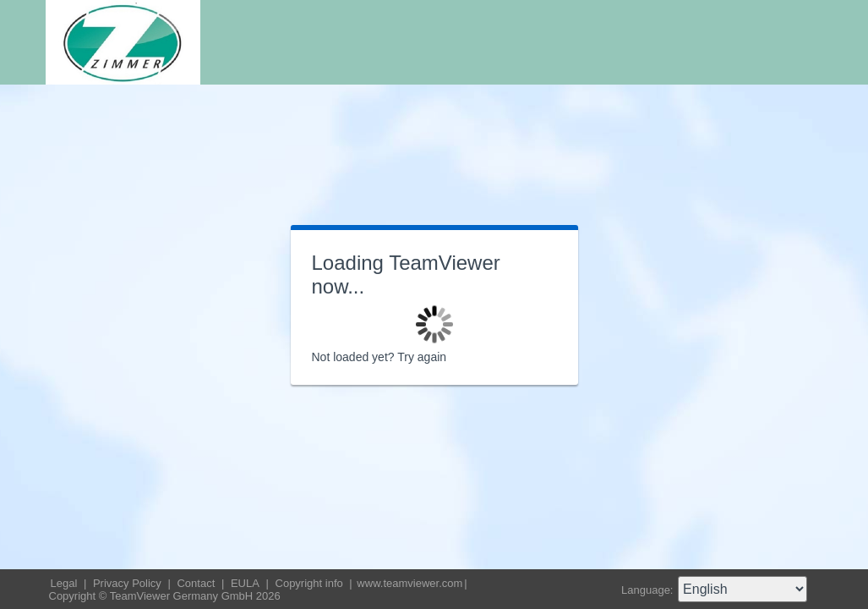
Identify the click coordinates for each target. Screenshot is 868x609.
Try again (422, 357)
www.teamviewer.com (409, 583)
